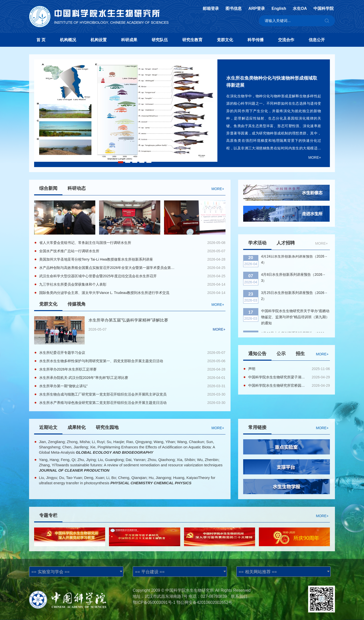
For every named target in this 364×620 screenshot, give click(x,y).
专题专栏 (48, 515)
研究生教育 (192, 40)
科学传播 (256, 40)
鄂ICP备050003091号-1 (154, 602)
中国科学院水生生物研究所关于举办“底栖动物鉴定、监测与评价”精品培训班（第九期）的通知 (295, 301)
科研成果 (129, 40)
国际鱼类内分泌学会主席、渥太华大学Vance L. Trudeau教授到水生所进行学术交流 (104, 293)
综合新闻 (48, 188)
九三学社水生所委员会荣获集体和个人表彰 (73, 284)
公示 (281, 354)
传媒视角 (77, 304)
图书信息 (234, 9)
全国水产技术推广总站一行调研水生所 (69, 251)
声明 (252, 369)
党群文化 (225, 40)
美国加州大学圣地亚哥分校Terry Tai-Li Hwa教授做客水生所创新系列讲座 (96, 259)
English (279, 9)
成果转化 (77, 427)
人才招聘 (286, 243)
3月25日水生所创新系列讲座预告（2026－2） (295, 279)
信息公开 (317, 40)
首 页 (41, 40)
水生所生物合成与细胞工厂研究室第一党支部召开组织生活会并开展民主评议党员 (103, 394)
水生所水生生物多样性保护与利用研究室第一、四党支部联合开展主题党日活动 (101, 361)
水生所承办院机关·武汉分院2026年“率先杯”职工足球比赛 (84, 378)
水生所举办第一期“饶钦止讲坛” (63, 386)
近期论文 (48, 427)
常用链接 (257, 427)
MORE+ (315, 157)
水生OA (300, 9)
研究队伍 (160, 40)
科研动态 (77, 188)
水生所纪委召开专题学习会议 (62, 353)
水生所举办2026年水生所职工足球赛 (68, 369)
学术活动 (257, 243)
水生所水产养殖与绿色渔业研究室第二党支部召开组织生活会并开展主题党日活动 (103, 403)
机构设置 (99, 40)
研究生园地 (107, 427)
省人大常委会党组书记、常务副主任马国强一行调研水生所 (85, 243)
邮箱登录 (211, 9)
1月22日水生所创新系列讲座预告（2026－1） (295, 320)
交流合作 (286, 40)
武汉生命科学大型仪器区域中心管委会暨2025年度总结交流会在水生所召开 (98, 276)
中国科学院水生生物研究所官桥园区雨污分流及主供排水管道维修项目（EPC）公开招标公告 (278, 385)
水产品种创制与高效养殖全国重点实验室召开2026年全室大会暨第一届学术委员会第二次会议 (107, 268)
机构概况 (68, 40)
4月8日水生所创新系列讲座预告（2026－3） (294, 261)
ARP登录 (257, 9)
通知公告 (257, 354)
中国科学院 (324, 9)
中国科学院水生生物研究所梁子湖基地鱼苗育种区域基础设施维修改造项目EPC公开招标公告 (278, 377)
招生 (300, 354)
